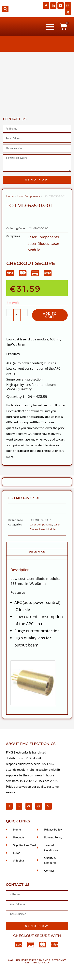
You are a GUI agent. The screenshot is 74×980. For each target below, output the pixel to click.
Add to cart (50, 315)
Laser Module (47, 529)
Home (10, 196)
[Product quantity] (17, 315)
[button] (5, 9)
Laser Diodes (38, 243)
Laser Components (29, 196)
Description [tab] (37, 552)
